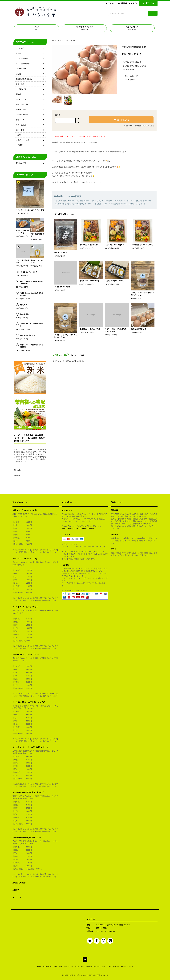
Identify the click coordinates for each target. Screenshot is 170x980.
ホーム (54, 40)
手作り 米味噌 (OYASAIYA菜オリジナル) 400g (116, 330)
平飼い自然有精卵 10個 (138, 329)
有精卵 (73, 40)
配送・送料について (66, 967)
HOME (36, 28)
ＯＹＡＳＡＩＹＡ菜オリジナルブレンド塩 (30, 210)
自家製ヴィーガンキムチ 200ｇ (23, 232)
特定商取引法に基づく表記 (145, 126)
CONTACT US (132, 28)
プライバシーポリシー (115, 967)
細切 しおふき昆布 (60, 253)
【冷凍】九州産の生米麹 (62, 287)
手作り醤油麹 (24, 314)
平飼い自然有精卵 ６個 (27, 335)
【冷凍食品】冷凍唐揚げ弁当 (89, 245)
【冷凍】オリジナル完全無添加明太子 (31, 325)
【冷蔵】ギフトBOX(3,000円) (115, 281)
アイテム (148, 3)
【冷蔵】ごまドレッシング (28, 272)
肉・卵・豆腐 (64, 40)
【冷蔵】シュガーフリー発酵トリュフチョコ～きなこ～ (65, 336)
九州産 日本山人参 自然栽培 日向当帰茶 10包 (31, 294)
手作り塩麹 (23, 305)
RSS (126, 967)
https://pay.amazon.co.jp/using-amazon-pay (78, 528)
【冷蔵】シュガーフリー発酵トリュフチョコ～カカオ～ (142, 294)
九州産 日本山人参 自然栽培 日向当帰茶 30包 (31, 346)
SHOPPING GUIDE (84, 28)
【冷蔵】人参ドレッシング (37, 261)
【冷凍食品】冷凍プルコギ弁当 (90, 329)
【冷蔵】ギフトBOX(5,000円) (89, 281)
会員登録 (124, 3)
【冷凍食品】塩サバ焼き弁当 (115, 245)
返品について (129, 126)
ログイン (134, 3)
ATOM (131, 967)
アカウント (112, 3)
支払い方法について (50, 967)
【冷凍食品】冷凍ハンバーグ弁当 (142, 245)
